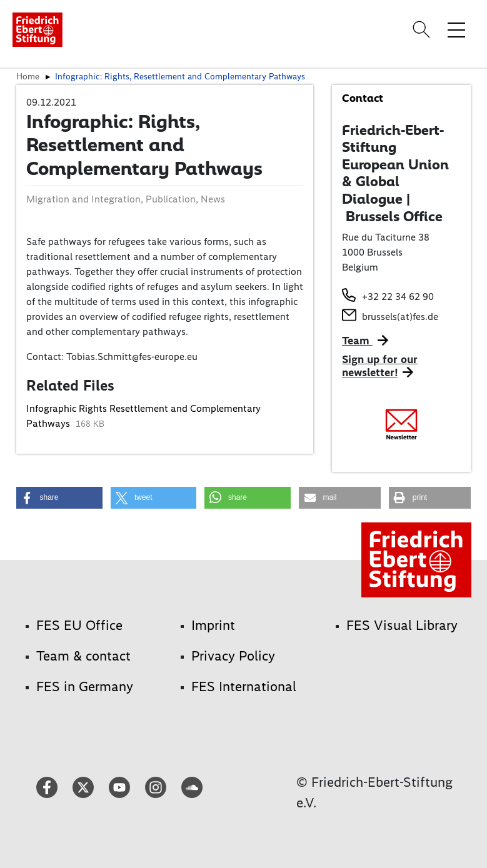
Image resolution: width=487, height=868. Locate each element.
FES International (244, 686)
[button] (59, 498)
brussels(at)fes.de (400, 317)
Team (357, 341)
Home (28, 76)
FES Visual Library (402, 625)
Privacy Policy (233, 656)
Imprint (213, 625)
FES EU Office (79, 625)
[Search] (423, 29)
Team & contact (83, 656)
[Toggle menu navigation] (456, 29)
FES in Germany (85, 686)
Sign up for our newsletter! (380, 366)
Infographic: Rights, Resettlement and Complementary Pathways (180, 76)
